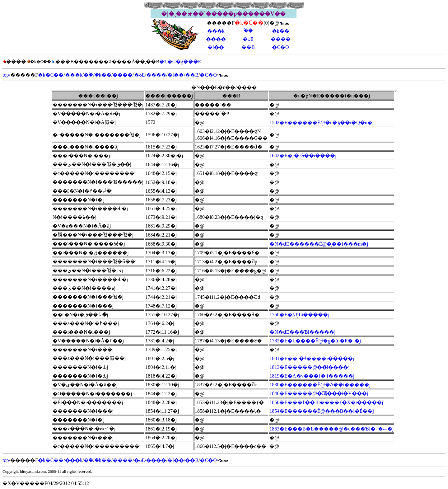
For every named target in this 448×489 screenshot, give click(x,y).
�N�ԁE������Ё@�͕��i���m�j (319, 244)
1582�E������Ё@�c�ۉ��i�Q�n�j (322, 122)
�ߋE (248, 39)
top (6, 75)
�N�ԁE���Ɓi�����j (302, 332)
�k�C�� (51, 75)
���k (216, 31)
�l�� (216, 47)
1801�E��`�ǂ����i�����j (312, 358)
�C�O (280, 47)
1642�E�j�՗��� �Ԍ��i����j (303, 155)
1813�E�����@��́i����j (309, 367)
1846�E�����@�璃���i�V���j (319, 393)
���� (216, 39)
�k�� (281, 31)
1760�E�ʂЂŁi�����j (299, 315)
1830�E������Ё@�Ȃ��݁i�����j (320, 385)
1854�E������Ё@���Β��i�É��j (322, 411)
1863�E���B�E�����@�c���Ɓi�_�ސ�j (331, 429)
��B (248, 47)
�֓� (248, 31)
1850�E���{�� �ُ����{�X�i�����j (326, 402)
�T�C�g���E (180, 61)
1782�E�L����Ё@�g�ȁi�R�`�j (315, 341)
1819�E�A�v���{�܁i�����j (312, 376)
